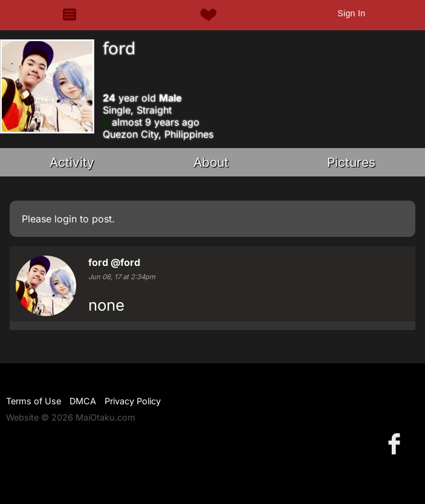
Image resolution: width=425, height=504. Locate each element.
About (211, 162)
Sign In (351, 13)
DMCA (83, 401)
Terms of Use (34, 401)
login (66, 219)
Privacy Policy (133, 401)
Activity (72, 162)
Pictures (351, 162)
